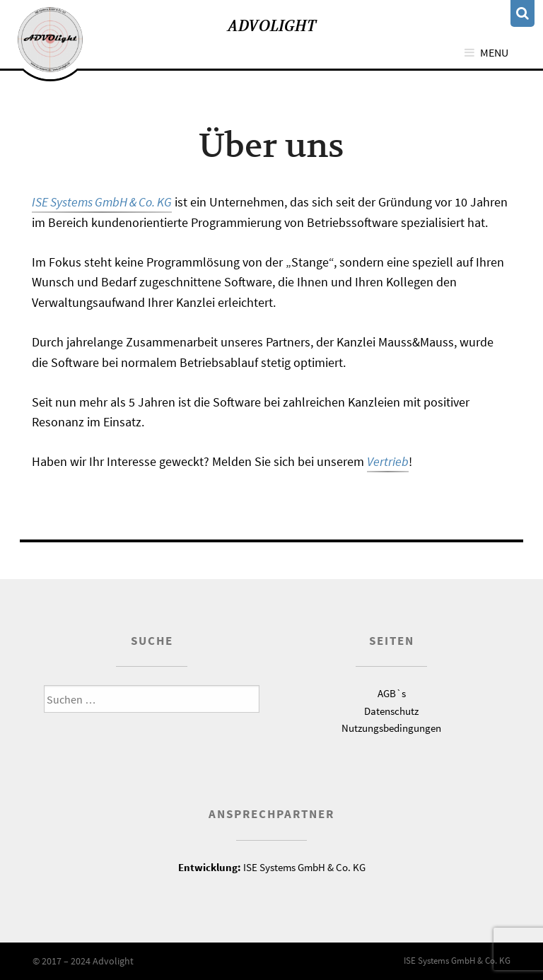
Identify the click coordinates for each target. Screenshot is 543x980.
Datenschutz (391, 711)
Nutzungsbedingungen (391, 728)
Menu (494, 52)
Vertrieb (388, 461)
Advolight (272, 26)
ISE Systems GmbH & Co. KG (102, 202)
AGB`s (392, 693)
